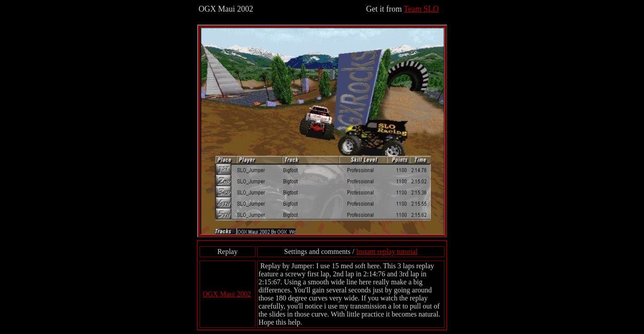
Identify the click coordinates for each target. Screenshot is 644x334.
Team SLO (421, 9)
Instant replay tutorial (387, 252)
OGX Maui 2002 (227, 294)
